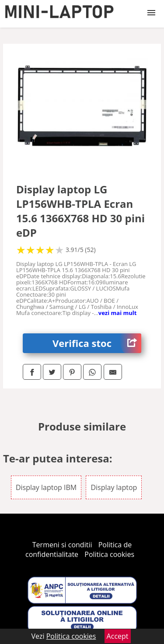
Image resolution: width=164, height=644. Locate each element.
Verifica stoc (97, 343)
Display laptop (114, 487)
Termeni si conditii (62, 545)
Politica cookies (109, 554)
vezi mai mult (118, 313)
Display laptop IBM (46, 487)
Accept (118, 636)
